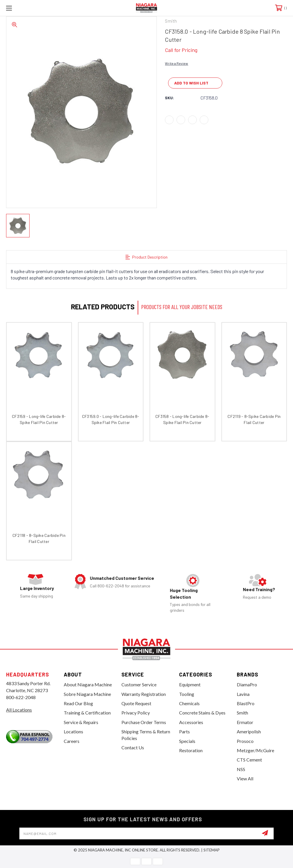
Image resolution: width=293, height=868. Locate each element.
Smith (242, 713)
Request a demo (257, 597)
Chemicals (189, 703)
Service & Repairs (81, 722)
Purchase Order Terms (144, 722)
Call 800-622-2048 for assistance (120, 586)
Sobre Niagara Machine (87, 694)
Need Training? (259, 589)
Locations (73, 731)
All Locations (19, 710)
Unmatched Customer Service (122, 578)
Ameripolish (249, 731)
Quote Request (136, 703)
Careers (72, 741)
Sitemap (212, 850)
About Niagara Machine (88, 684)
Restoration (191, 750)
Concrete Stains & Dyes (202, 713)
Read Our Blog (78, 703)
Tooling (187, 694)
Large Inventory (37, 588)
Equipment (190, 684)
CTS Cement (249, 760)
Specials (187, 741)
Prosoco (245, 741)
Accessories (191, 722)
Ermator (245, 722)
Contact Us (133, 747)
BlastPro (246, 703)
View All (245, 778)
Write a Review (176, 63)
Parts (184, 731)
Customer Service (139, 684)
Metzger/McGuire (255, 750)
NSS (241, 769)
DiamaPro (247, 684)
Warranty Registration (144, 694)
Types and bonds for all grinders (190, 607)
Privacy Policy (136, 713)
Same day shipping (37, 596)
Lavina (243, 694)
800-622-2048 (21, 697)
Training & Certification (87, 713)
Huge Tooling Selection (184, 593)
